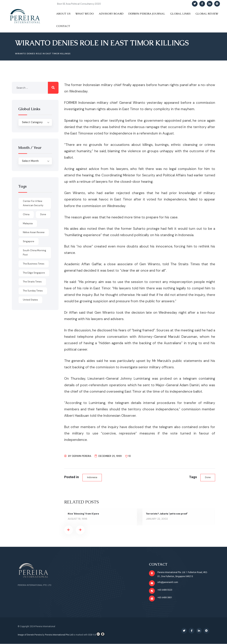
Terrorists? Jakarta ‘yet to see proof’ (168, 514)
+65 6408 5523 (165, 590)
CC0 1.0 (96, 634)
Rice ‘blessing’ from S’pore (84, 514)
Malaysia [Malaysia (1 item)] (28, 223)
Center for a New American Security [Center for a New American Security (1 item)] (33, 203)
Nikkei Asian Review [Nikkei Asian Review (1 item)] (34, 232)
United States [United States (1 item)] (30, 300)
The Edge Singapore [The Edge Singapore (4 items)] (34, 273)
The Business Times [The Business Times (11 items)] (34, 264)
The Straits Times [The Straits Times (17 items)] (32, 282)
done (208, 478)
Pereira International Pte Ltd (59, 635)
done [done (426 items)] (43, 214)
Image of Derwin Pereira (30, 635)
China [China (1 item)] (26, 214)
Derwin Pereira (82, 456)
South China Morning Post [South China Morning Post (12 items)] (34, 253)
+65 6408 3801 (165, 598)
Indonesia (92, 478)
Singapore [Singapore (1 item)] (29, 241)
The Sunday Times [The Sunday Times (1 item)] (33, 291)
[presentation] (69, 530)
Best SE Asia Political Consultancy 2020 (79, 4)
